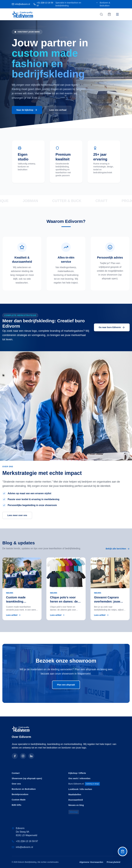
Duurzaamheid (76, 799)
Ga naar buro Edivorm (112, 328)
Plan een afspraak (66, 686)
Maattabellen (75, 794)
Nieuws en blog (76, 805)
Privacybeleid (113, 862)
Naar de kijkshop (27, 111)
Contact (16, 772)
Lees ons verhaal (58, 111)
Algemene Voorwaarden (91, 862)
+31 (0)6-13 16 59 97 (27, 841)
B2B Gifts (17, 804)
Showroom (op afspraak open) (27, 778)
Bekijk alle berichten (118, 550)
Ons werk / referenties (79, 778)
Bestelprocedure (20, 793)
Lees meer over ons (17, 516)
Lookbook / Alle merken (80, 789)
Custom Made (19, 799)
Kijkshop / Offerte (77, 772)
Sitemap (74, 812)
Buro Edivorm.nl (85, 783)
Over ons (16, 783)
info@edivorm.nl (24, 847)
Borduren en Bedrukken (24, 788)
